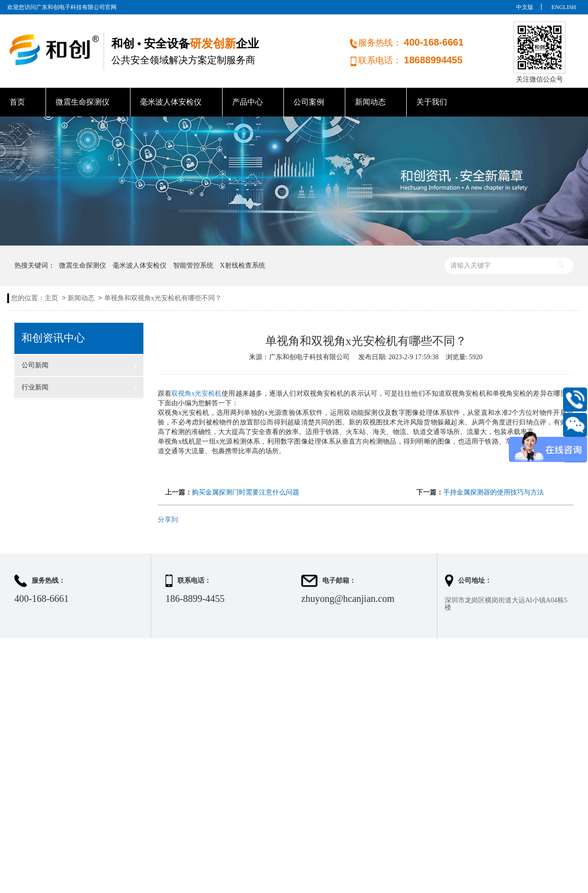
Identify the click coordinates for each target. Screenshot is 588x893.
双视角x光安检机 (196, 394)
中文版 (525, 7)
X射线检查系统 (243, 265)
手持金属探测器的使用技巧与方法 (494, 492)
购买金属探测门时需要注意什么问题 (246, 492)
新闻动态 (370, 102)
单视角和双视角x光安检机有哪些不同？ (163, 298)
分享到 (168, 520)
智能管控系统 (193, 265)
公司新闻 (80, 366)
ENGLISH (564, 7)
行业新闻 (80, 388)
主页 (51, 298)
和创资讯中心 (53, 338)
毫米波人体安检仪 (171, 102)
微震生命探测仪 (82, 102)
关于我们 (432, 102)
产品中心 (247, 102)
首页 (17, 102)
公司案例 (309, 102)
